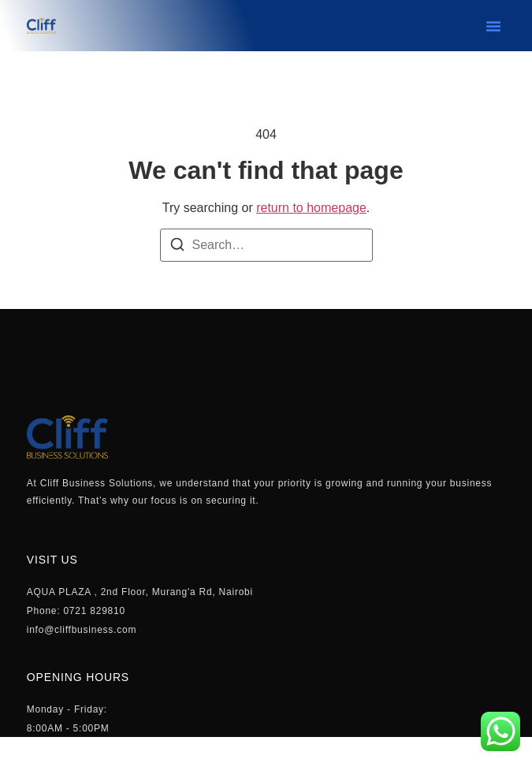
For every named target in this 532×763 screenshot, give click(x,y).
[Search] (177, 247)
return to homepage (311, 208)
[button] (493, 26)
